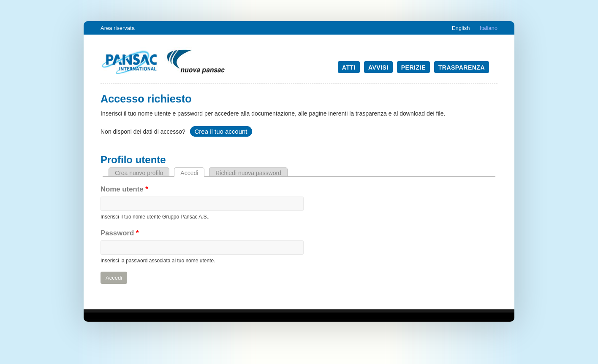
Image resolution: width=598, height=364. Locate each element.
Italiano (489, 28)
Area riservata (118, 28)
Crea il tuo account (221, 131)
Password (120, 233)
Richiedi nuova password (248, 173)
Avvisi (378, 67)
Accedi (192, 173)
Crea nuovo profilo (139, 173)
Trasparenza (462, 67)
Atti (349, 67)
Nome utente (124, 189)
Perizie (413, 67)
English (461, 28)
